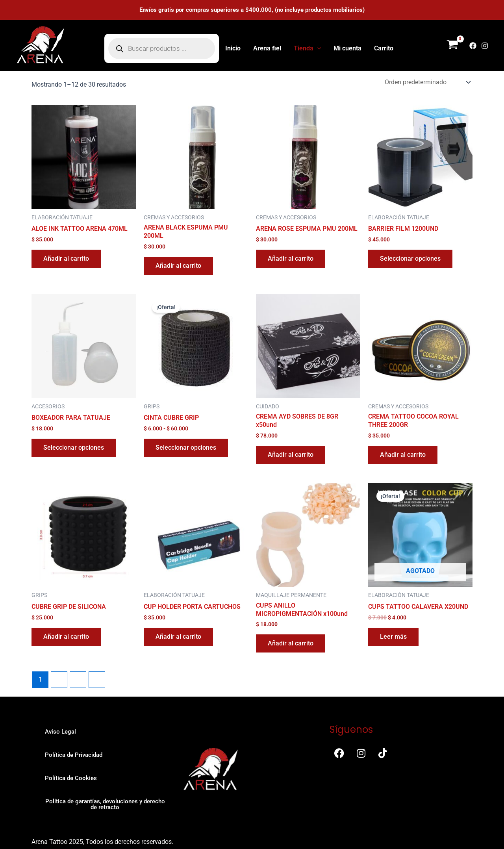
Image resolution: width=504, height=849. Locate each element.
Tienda (308, 48)
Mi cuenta (347, 48)
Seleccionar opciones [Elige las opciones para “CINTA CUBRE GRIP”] (186, 448)
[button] (317, 48)
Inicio (233, 48)
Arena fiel (267, 48)
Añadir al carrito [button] (66, 259)
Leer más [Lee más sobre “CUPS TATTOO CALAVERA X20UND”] (393, 637)
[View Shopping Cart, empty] (452, 46)
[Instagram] (485, 46)
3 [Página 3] (78, 679)
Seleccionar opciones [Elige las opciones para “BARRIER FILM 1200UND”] (410, 259)
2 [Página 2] (59, 679)
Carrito (384, 48)
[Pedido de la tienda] (427, 82)
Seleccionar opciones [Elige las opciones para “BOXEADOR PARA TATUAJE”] (74, 448)
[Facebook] (473, 46)
